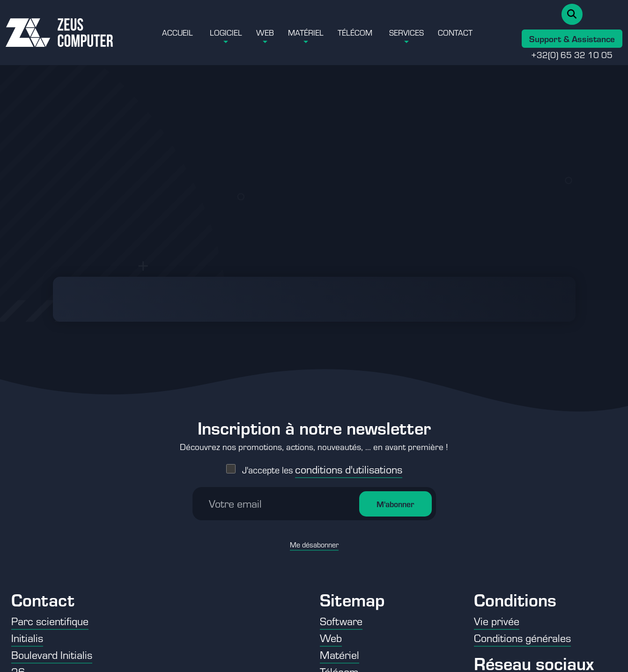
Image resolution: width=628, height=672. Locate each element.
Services (406, 32)
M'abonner (395, 480)
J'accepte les (322, 446)
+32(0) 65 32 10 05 (572, 54)
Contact (455, 32)
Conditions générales (522, 638)
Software (341, 621)
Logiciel (226, 32)
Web (265, 32)
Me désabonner (314, 521)
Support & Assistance (572, 38)
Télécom (355, 32)
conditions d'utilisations (349, 446)
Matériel (306, 32)
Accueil (177, 32)
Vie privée (497, 621)
